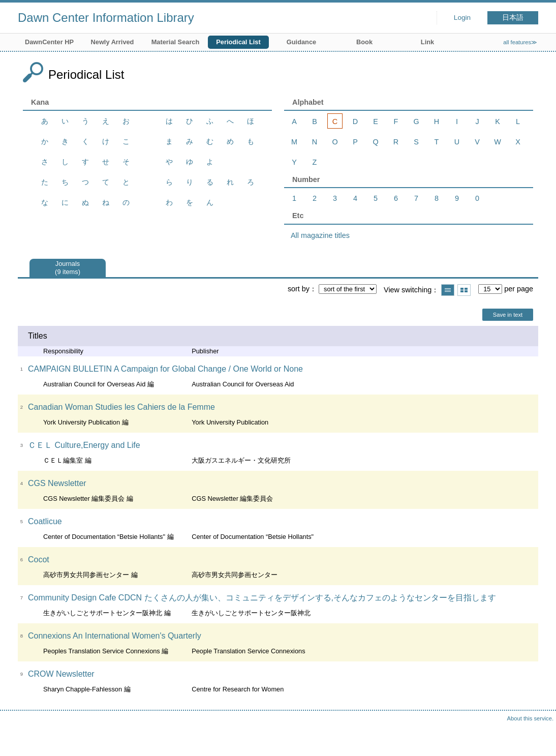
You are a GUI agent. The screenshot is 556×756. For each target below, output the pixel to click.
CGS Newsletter (57, 483)
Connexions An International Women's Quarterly (115, 636)
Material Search (176, 42)
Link (427, 42)
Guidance (301, 42)
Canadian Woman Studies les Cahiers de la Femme (121, 407)
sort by (299, 289)
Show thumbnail (464, 290)
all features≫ (520, 42)
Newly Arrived (113, 42)
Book (364, 42)
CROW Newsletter (61, 674)
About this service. (530, 718)
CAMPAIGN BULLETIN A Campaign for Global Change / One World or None (165, 369)
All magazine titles (320, 235)
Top (538, 738)
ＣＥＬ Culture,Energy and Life (84, 445)
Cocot (39, 560)
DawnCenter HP (49, 42)
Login (462, 18)
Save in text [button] (508, 315)
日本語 (513, 18)
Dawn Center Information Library (106, 18)
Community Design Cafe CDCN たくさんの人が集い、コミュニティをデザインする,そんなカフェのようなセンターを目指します (262, 598)
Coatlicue (45, 521)
